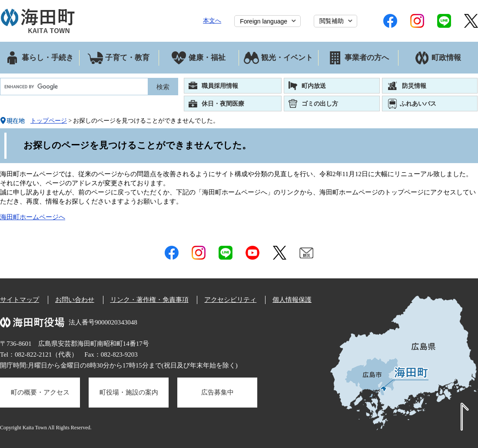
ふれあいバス (418, 104)
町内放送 (314, 86)
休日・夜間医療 (223, 104)
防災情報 (414, 86)
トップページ (49, 121)
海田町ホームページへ (33, 217)
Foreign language (264, 21)
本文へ (212, 20)
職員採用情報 (220, 86)
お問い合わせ (75, 300)
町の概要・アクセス (40, 392)
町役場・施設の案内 (129, 392)
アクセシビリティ (230, 300)
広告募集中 (217, 392)
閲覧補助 (332, 21)
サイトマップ (20, 300)
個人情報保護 (292, 300)
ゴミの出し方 (320, 104)
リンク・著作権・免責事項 (149, 300)
